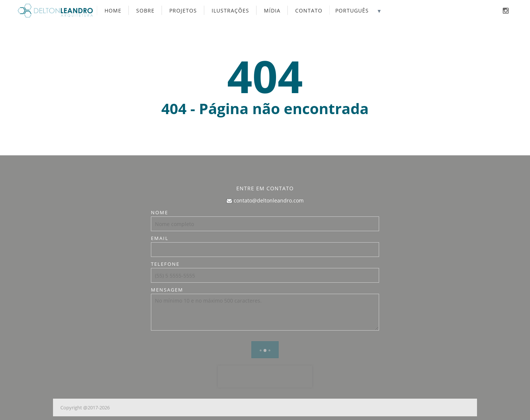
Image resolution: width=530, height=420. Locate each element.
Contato (309, 10)
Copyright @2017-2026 (85, 407)
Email (160, 238)
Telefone (165, 264)
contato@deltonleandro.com (265, 200)
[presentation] (265, 377)
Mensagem (167, 290)
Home (113, 10)
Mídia (272, 10)
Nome (160, 212)
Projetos (183, 10)
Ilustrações (230, 10)
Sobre (145, 10)
